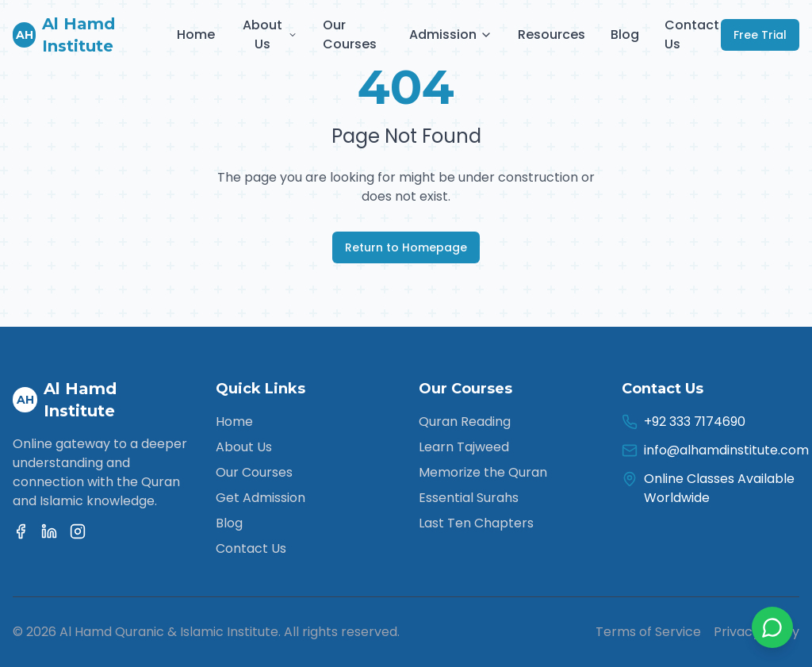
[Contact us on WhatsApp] (772, 627)
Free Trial (760, 35)
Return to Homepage (406, 247)
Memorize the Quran (483, 472)
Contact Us (692, 34)
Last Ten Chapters (476, 523)
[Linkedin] (49, 531)
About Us (270, 34)
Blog (625, 34)
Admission (451, 34)
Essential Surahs (469, 498)
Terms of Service (648, 632)
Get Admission (260, 498)
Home (196, 34)
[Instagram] (78, 531)
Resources (552, 34)
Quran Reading (465, 422)
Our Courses (350, 34)
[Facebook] (21, 531)
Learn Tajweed (464, 447)
